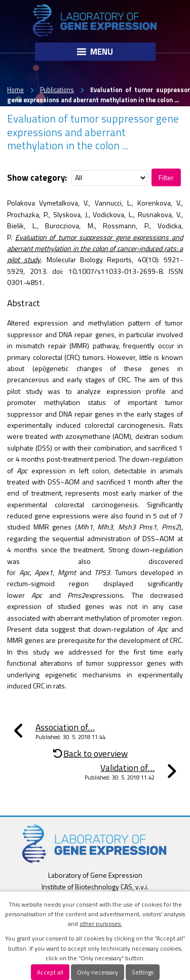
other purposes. (101, 924)
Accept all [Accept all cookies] (50, 972)
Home (15, 90)
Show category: (37, 177)
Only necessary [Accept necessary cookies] (98, 972)
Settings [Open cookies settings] (143, 972)
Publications (57, 90)
